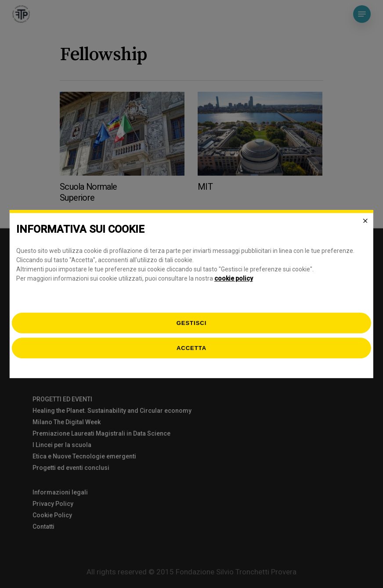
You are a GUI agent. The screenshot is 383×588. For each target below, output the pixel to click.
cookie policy (234, 278)
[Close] (365, 221)
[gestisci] (191, 323)
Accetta (191, 348)
